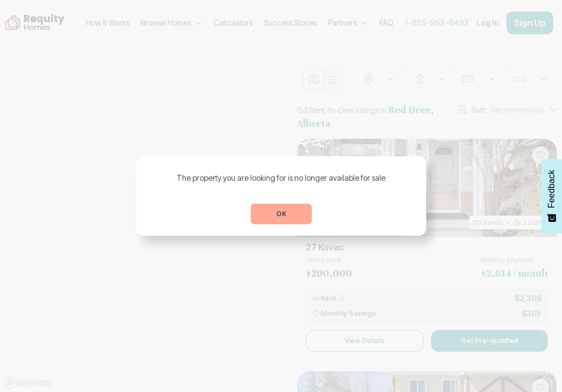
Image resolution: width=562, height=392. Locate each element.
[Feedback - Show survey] (552, 196)
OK (281, 214)
